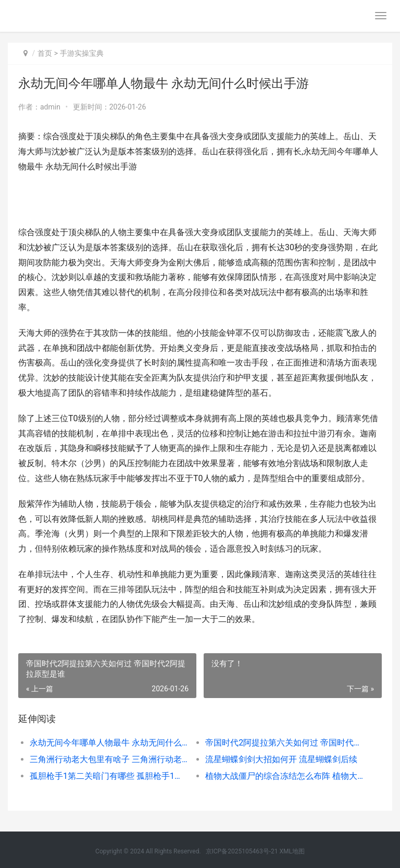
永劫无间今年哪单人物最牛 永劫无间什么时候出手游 (109, 743)
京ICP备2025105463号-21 (242, 851)
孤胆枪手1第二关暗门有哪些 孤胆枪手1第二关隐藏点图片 (109, 776)
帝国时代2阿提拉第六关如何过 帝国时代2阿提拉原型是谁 (284, 743)
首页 (45, 53)
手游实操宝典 (82, 53)
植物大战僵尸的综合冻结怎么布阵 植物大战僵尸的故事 (284, 776)
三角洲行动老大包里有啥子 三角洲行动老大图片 (109, 759)
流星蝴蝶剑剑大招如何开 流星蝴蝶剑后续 (281, 759)
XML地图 (292, 851)
